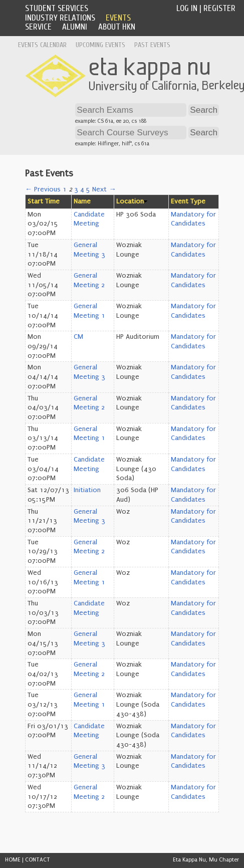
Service (38, 27)
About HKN (117, 27)
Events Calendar (42, 45)
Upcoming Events (100, 45)
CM (78, 337)
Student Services (57, 8)
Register (219, 8)
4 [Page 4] (82, 189)
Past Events (152, 45)
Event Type (188, 201)
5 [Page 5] (88, 189)
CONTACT (38, 860)
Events (118, 18)
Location (130, 201)
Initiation (87, 490)
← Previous (43, 189)
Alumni (75, 27)
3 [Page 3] (76, 189)
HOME (13, 860)
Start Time (44, 201)
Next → (104, 189)
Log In (187, 8)
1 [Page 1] (65, 189)
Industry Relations (60, 18)
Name (82, 201)
